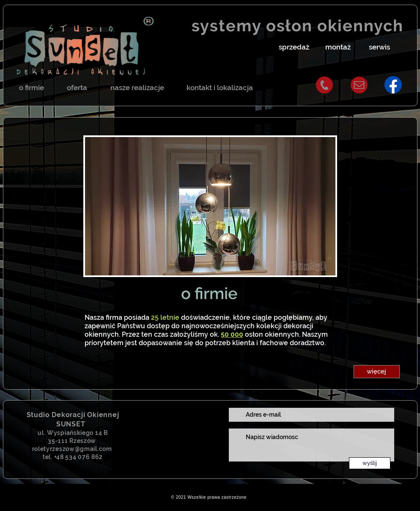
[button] (294, 47)
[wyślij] (370, 463)
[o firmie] (32, 88)
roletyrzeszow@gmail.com (72, 449)
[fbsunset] (393, 85)
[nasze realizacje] (137, 88)
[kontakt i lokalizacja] (220, 88)
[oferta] (77, 88)
